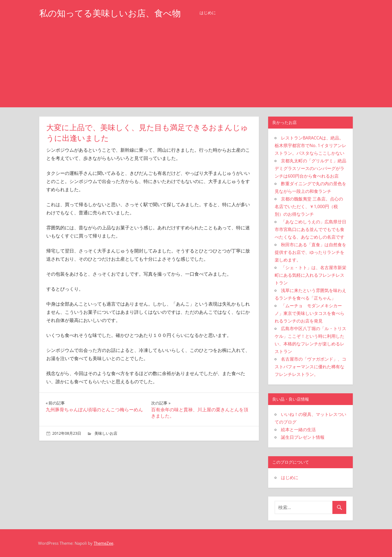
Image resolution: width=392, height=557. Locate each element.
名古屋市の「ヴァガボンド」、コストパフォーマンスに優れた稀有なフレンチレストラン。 (310, 367)
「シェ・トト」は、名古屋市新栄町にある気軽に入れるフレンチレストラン (310, 275)
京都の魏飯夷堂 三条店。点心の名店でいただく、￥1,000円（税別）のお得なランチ (309, 206)
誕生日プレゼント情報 (303, 437)
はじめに (208, 13)
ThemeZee (103, 543)
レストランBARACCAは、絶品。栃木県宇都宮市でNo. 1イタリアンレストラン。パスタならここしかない (310, 145)
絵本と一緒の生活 (298, 430)
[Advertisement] (196, 66)
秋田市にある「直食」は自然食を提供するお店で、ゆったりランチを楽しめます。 (310, 252)
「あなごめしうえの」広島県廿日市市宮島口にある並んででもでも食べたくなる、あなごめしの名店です (310, 229)
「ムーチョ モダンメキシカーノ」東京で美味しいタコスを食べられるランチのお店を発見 (310, 313)
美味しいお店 (106, 433)
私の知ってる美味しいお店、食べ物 (110, 13)
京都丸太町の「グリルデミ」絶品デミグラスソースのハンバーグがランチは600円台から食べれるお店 (310, 168)
